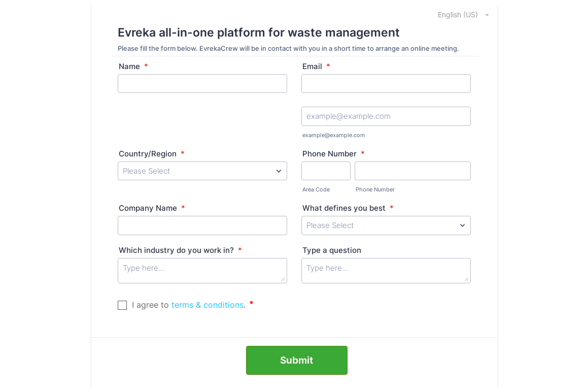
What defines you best (348, 208)
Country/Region (152, 154)
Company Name (152, 208)
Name (133, 66)
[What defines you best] (386, 225)
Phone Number (334, 154)
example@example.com (334, 135)
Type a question (332, 250)
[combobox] (458, 14)
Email (316, 66)
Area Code (316, 189)
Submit (297, 360)
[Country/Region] (202, 171)
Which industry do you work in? (180, 250)
